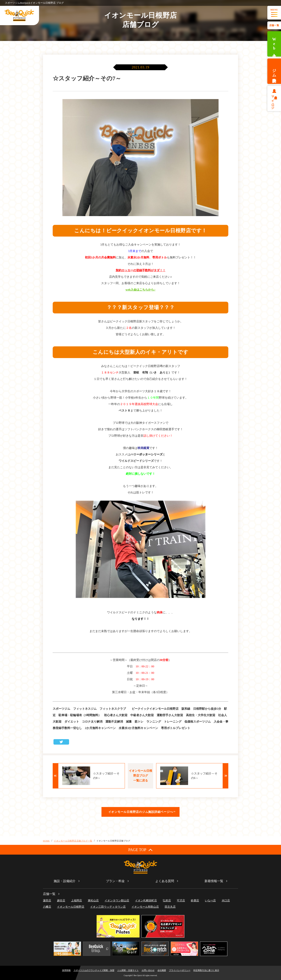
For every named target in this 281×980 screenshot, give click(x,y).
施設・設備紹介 (65, 881)
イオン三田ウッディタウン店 (108, 907)
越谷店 (61, 901)
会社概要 (162, 970)
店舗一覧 (274, 25)
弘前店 (167, 901)
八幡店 (47, 907)
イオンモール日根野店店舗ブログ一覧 (73, 841)
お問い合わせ (148, 970)
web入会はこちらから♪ (140, 290)
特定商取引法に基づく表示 (206, 970)
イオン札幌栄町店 (146, 901)
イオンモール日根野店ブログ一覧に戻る (140, 776)
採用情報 (66, 970)
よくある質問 (165, 881)
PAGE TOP (140, 850)
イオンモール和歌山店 (145, 907)
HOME (46, 841)
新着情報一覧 (214, 881)
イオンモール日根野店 (71, 907)
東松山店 (93, 901)
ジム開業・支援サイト (128, 970)
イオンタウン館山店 (117, 901)
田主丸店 (170, 907)
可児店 (181, 901)
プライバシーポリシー (180, 970)
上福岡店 (76, 901)
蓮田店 (47, 901)
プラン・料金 (115, 881)
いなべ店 (210, 901)
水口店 (226, 901)
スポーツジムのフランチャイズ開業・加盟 (94, 970)
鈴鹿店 (195, 901)
